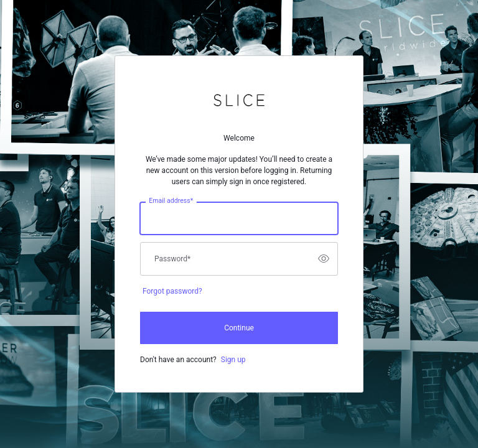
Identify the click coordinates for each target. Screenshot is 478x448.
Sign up (233, 360)
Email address (171, 200)
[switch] (324, 259)
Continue (239, 328)
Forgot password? (172, 291)
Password (172, 259)
